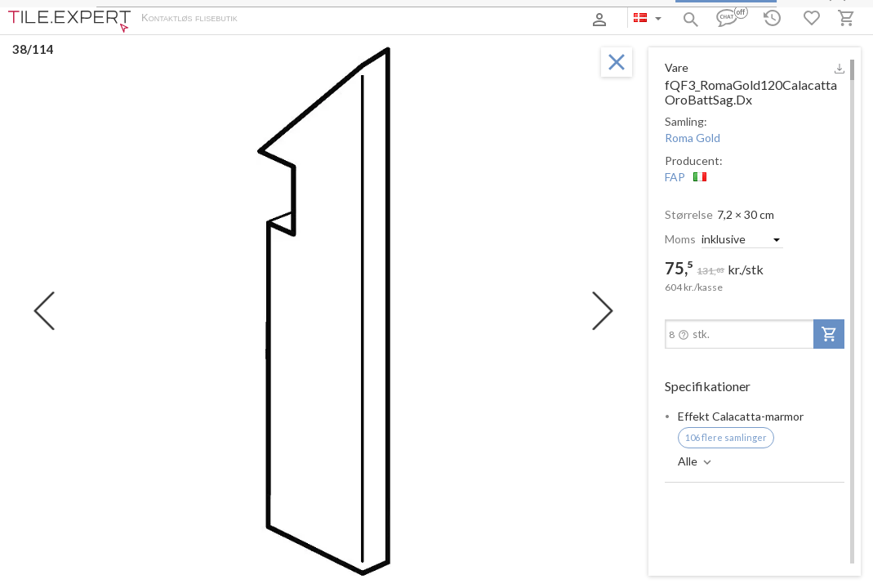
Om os (270, 19)
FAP (675, 177)
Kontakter (419, 19)
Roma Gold (693, 138)
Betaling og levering (341, 19)
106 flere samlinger (726, 437)
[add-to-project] (829, 334)
